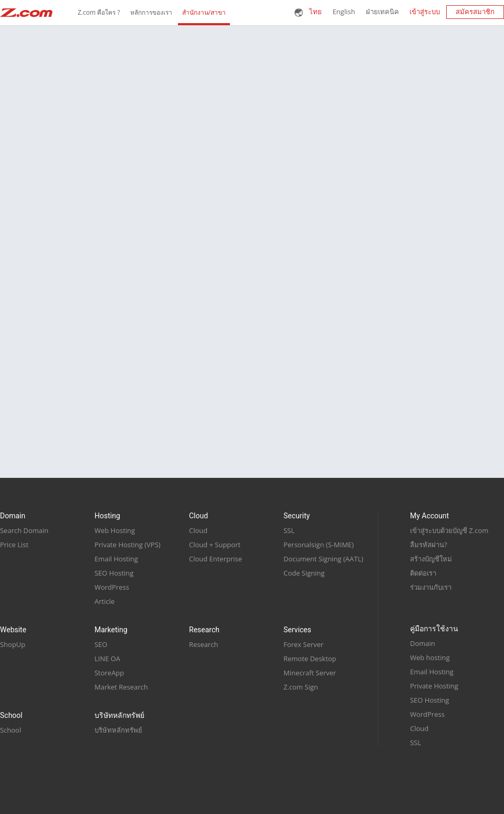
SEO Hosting (114, 573)
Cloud (198, 530)
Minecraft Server (310, 673)
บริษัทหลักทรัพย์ (118, 730)
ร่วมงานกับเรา (431, 587)
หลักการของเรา (151, 13)
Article (104, 601)
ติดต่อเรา (423, 573)
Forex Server (303, 644)
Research (204, 644)
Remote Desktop (310, 659)
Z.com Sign (301, 687)
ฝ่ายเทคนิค (382, 12)
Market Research (121, 687)
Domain (423, 643)
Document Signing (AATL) (323, 559)
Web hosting (430, 658)
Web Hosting (115, 530)
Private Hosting (434, 686)
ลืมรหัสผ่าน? (429, 545)
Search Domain (24, 530)
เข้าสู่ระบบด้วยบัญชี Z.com (449, 530)
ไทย (316, 12)
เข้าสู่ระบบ (425, 12)
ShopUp (13, 644)
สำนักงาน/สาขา (204, 13)
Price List (14, 545)
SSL (289, 530)
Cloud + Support (215, 545)
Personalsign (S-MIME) (319, 545)
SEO (101, 644)
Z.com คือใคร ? (99, 13)
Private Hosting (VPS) (128, 545)
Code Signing (304, 573)
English (344, 12)
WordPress (112, 587)
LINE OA (107, 659)
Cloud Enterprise (216, 559)
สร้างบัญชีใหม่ (431, 559)
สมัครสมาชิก (475, 12)
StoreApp (109, 673)
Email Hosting (116, 559)
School (10, 730)
